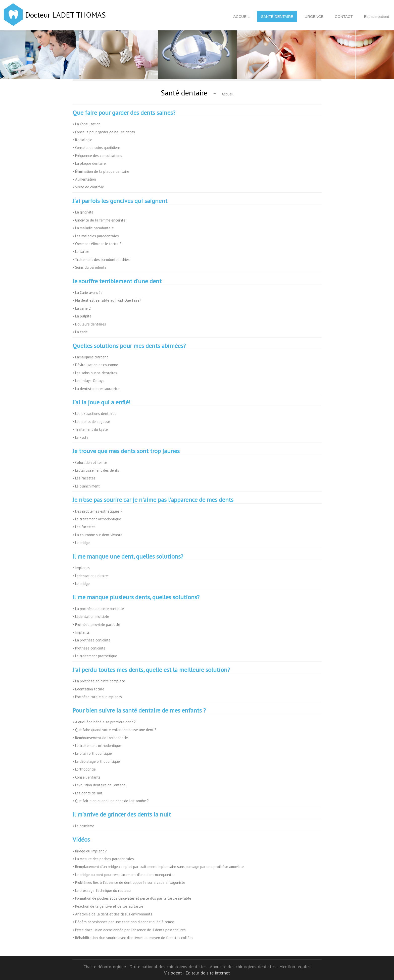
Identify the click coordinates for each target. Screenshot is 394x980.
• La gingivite (83, 212)
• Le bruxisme (83, 826)
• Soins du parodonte (90, 267)
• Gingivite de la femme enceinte (99, 220)
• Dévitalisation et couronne (95, 365)
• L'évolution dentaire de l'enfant (99, 785)
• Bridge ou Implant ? (90, 851)
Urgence (314, 16)
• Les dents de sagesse (91, 422)
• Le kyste (81, 437)
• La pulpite (82, 316)
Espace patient (377, 16)
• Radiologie (82, 140)
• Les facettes (84, 478)
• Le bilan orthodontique (92, 753)
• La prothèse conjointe (92, 640)
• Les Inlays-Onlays (88, 381)
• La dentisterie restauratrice (96, 389)
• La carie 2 (82, 308)
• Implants (81, 568)
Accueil (241, 16)
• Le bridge (81, 543)
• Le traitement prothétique (95, 656)
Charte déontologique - (106, 967)
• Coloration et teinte (90, 462)
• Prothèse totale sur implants (97, 697)
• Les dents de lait (87, 793)
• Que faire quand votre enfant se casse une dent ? (114, 730)
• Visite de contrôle (88, 187)
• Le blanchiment (86, 486)
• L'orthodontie (84, 769)
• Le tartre (81, 252)
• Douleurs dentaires (89, 324)
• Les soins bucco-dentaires (95, 373)
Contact (344, 16)
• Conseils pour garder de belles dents (104, 132)
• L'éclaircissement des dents (96, 470)
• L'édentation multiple (91, 616)
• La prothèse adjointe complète (99, 681)
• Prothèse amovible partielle (96, 624)
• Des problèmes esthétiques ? (97, 511)
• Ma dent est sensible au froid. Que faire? (107, 300)
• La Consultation (87, 124)
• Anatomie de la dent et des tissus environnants (112, 914)
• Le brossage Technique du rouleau (102, 890)
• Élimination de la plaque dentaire (101, 171)
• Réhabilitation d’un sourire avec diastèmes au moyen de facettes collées (133, 938)
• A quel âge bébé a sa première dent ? (104, 722)
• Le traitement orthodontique (97, 519)
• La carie (80, 332)
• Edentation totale (88, 689)
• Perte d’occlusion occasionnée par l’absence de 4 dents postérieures (129, 930)
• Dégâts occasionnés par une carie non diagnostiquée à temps (124, 922)
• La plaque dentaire (89, 163)
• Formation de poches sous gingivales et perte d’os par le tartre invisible (132, 898)
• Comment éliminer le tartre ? (97, 244)
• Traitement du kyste (90, 429)
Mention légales (295, 967)
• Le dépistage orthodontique (96, 761)
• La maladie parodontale (93, 228)
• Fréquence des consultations (97, 156)
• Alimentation (84, 179)
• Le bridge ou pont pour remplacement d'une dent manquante (123, 875)
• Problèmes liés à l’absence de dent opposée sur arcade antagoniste (129, 882)
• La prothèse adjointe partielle (98, 609)
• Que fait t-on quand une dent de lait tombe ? (111, 801)
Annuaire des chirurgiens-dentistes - (244, 967)
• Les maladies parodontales (96, 236)
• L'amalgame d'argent (90, 357)
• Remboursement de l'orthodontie (100, 738)
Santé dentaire (277, 16)
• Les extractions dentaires (94, 414)
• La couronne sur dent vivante (97, 535)
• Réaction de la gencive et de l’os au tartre (108, 906)
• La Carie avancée (88, 292)
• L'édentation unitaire (90, 576)
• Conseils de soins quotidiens (97, 148)
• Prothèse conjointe (89, 648)
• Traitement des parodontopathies (101, 260)
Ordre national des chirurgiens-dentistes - (170, 967)
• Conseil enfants (87, 777)
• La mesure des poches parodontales (103, 859)
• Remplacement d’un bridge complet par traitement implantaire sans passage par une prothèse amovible (158, 867)
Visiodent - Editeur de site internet (197, 973)
